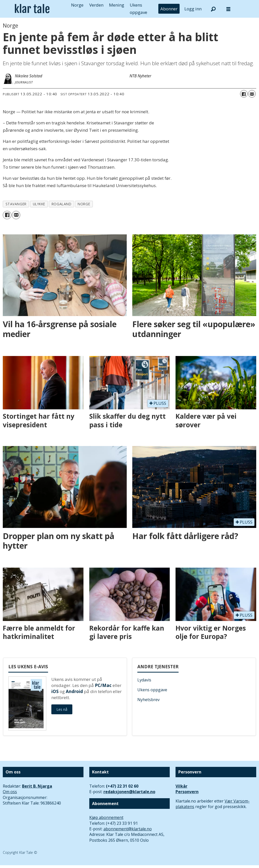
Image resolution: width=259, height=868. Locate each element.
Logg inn (193, 9)
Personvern (187, 792)
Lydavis (144, 680)
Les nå (62, 709)
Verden (96, 5)
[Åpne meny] (228, 9)
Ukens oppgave (152, 690)
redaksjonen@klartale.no (129, 792)
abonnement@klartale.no (128, 829)
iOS (55, 691)
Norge (77, 5)
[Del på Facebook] (244, 94)
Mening (117, 5)
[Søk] (213, 9)
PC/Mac (103, 685)
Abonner (169, 9)
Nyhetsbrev (148, 700)
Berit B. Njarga (37, 786)
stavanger (16, 204)
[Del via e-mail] (252, 94)
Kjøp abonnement (106, 817)
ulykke (39, 204)
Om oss (10, 792)
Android (74, 691)
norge (84, 204)
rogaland (61, 204)
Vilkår (181, 786)
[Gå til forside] (32, 9)
